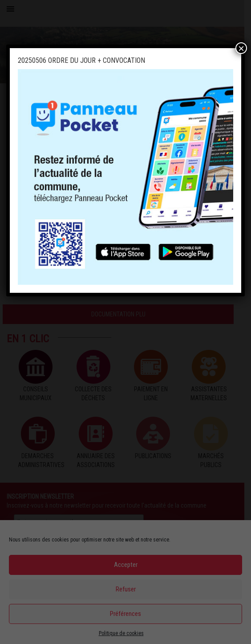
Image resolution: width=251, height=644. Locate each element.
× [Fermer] (241, 48)
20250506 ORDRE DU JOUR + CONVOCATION (81, 60)
